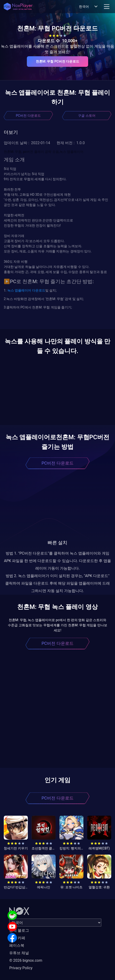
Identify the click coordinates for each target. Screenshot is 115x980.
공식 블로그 (19, 930)
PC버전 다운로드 (28, 116)
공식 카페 (17, 938)
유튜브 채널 (19, 953)
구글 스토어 (87, 116)
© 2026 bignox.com (26, 960)
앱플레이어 (23, 290)
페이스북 (17, 945)
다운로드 (38, 290)
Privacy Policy (21, 968)
